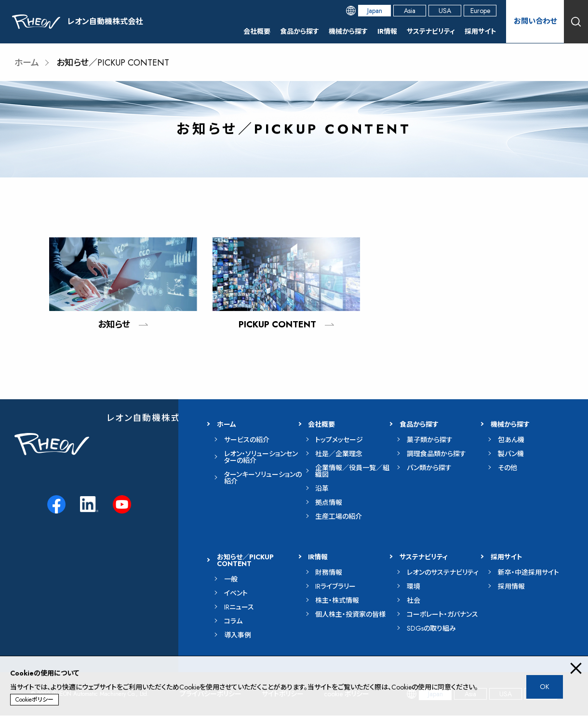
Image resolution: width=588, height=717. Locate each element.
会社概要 (257, 31)
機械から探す (348, 31)
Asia (410, 11)
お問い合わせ (535, 21)
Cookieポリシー (34, 700)
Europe (480, 11)
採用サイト (481, 31)
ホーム (27, 63)
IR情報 (387, 31)
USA (445, 11)
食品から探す (300, 31)
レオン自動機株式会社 (153, 419)
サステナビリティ (431, 31)
